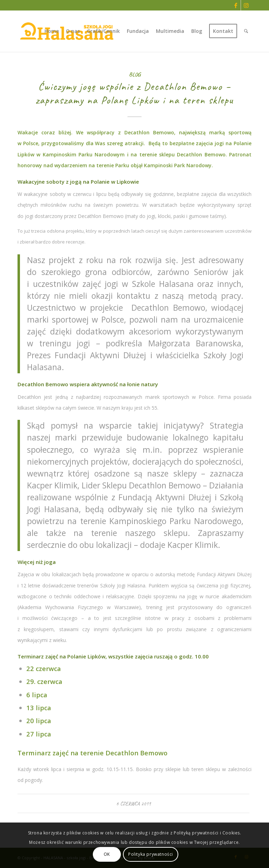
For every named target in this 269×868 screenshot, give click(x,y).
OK (107, 854)
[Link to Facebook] (236, 5)
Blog (135, 74)
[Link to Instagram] (246, 5)
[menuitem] (52, 31)
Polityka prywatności (151, 854)
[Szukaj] (246, 31)
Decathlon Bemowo (201, 154)
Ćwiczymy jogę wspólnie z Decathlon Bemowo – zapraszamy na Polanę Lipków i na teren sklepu (134, 93)
